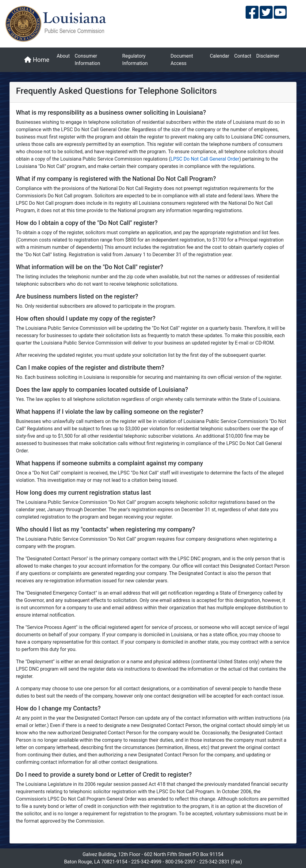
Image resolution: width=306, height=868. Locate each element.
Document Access (182, 60)
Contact (243, 56)
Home (37, 60)
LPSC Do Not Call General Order (205, 159)
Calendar (219, 56)
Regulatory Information (135, 60)
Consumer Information (87, 60)
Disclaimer (268, 56)
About (63, 56)
